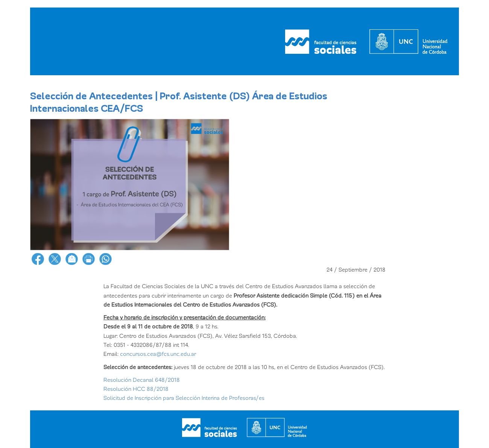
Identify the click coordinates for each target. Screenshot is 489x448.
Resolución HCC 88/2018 (136, 389)
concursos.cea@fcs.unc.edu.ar (157, 354)
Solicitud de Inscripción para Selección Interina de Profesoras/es (184, 398)
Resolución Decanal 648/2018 (142, 380)
